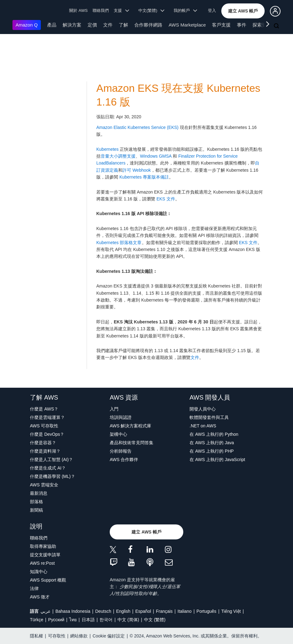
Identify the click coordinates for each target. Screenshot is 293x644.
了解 (123, 25)
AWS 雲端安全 (44, 485)
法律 (34, 588)
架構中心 (118, 434)
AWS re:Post (42, 563)
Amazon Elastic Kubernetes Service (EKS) (137, 127)
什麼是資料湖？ (45, 451)
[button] (243, 11)
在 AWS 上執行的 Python (214, 434)
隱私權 (36, 636)
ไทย (73, 620)
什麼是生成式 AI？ (48, 468)
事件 (242, 25)
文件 (108, 25)
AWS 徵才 (40, 597)
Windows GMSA (156, 156)
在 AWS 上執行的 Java (212, 443)
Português (206, 611)
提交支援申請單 (45, 555)
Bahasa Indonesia (73, 611)
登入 (212, 10)
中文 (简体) (128, 620)
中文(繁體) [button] (151, 10)
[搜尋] (277, 26)
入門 (114, 409)
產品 (52, 25)
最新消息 (39, 493)
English (123, 611)
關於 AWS (78, 10)
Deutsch (103, 611)
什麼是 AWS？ (44, 409)
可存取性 (57, 636)
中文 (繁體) (155, 620)
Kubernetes (108, 149)
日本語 (88, 620)
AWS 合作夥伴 (124, 460)
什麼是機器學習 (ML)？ (53, 476)
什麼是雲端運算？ (47, 417)
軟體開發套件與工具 (209, 417)
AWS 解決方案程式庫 (130, 426)
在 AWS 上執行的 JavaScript (217, 460)
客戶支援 (221, 25)
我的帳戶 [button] (185, 10)
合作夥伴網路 (148, 25)
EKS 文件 (166, 199)
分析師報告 (121, 451)
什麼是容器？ (43, 443)
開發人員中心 (203, 409)
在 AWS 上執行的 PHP (212, 451)
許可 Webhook (137, 170)
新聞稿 (36, 510)
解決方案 (72, 25)
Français (164, 611)
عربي (46, 611)
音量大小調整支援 (118, 156)
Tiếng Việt (231, 611)
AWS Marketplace (187, 25)
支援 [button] (121, 10)
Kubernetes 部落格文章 (119, 243)
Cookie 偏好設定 (109, 636)
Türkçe (37, 620)
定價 (92, 25)
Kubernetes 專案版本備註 (144, 177)
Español (143, 611)
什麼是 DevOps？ (47, 434)
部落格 (36, 502)
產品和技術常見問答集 (132, 443)
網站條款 (79, 636)
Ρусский (56, 620)
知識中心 (39, 572)
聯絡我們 (101, 10)
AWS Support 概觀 (48, 580)
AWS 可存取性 (44, 426)
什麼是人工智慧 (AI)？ (51, 460)
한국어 (106, 620)
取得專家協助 (43, 546)
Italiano (185, 611)
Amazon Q (27, 25)
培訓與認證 (121, 417)
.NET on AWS (203, 426)
